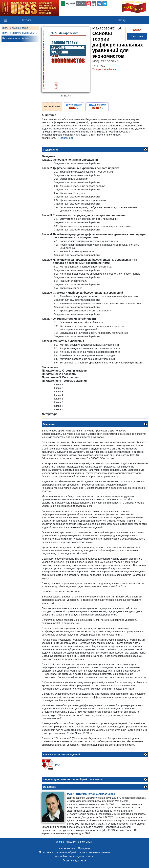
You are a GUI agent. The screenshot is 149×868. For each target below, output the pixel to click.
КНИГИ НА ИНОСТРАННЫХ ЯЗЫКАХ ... (20, 33)
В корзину (137, 36)
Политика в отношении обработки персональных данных (74, 852)
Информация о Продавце (74, 848)
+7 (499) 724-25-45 (71, 9)
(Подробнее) (65, 138)
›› (74, 107)
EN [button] (84, 4)
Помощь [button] (121, 20)
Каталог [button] (26, 20)
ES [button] (79, 4)
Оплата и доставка (75, 861)
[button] (89, 4)
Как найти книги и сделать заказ (75, 856)
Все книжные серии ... (17, 38)
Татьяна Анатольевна (91, 794)
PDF (58, 765)
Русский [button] (71, 4)
